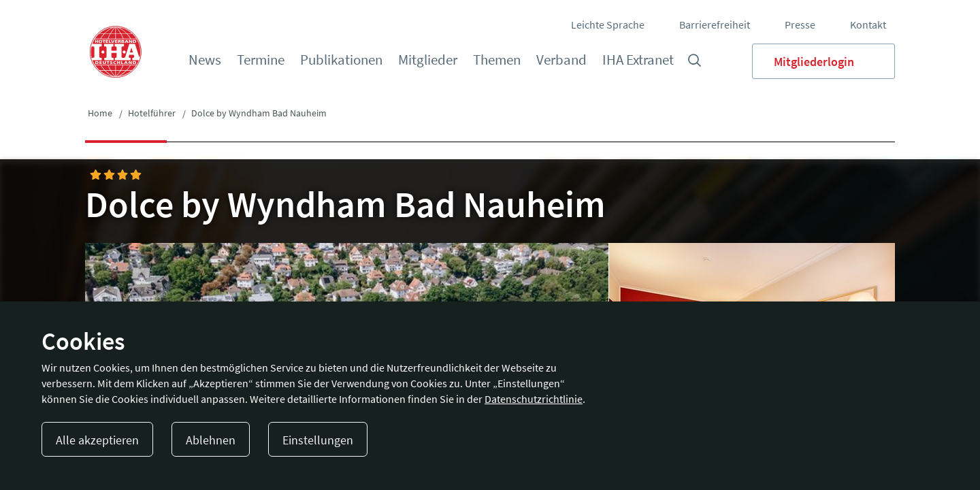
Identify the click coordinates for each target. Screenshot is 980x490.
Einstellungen (318, 440)
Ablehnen (211, 440)
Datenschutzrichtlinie (534, 399)
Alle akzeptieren (97, 440)
